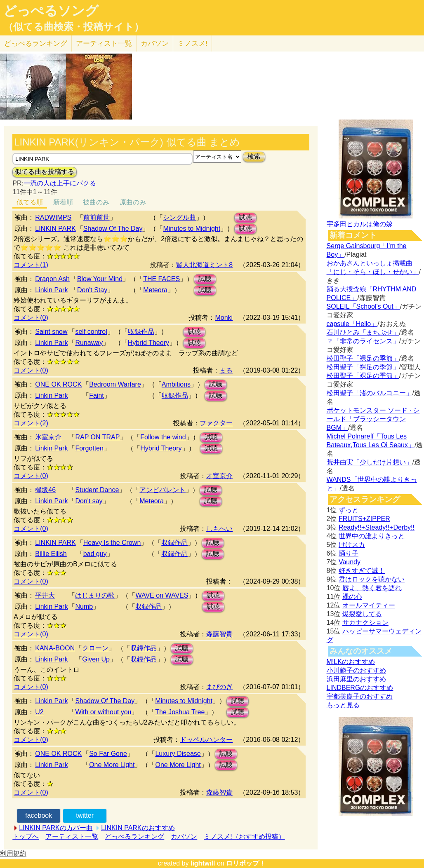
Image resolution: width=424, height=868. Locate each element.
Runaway (89, 343)
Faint (97, 395)
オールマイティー (369, 605)
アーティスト (104, 43)
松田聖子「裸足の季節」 (363, 358)
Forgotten (89, 448)
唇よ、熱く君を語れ (372, 588)
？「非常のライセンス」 (363, 341)
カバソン (155, 43)
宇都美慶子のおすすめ (360, 696)
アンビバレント (163, 490)
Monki (224, 318)
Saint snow (51, 332)
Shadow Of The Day (113, 229)
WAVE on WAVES (162, 595)
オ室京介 (219, 476)
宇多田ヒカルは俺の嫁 (360, 224)
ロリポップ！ (246, 863)
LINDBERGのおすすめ (360, 688)
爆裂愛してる (362, 614)
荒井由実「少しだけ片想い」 (370, 462)
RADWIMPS (53, 217)
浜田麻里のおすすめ (356, 679)
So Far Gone (108, 754)
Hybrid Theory (148, 343)
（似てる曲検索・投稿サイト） (74, 27)
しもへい (219, 529)
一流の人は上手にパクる (60, 183)
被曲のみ (96, 202)
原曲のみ (133, 202)
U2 (39, 712)
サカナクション (365, 623)
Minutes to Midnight (192, 229)
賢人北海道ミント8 (204, 265)
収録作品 (141, 332)
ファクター (216, 423)
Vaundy (350, 562)
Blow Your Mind (100, 279)
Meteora (155, 290)
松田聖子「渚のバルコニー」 (370, 393)
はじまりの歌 (95, 595)
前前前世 (97, 217)
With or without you (103, 712)
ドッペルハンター (206, 740)
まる (226, 370)
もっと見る (343, 705)
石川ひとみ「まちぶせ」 (363, 332)
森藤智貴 (219, 634)
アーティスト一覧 (72, 836)
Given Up (96, 659)
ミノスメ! (192, 43)
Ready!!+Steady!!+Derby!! (377, 527)
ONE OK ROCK (58, 384)
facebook (39, 815)
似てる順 (30, 202)
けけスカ (352, 545)
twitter (85, 815)
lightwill (203, 863)
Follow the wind (163, 437)
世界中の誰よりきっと (372, 536)
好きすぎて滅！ (362, 571)
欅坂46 (45, 490)
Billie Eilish (51, 554)
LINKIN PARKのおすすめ (138, 828)
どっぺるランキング (134, 836)
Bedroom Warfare (115, 384)
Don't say (89, 501)
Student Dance (97, 490)
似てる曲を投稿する (45, 172)
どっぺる (36, 43)
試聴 (245, 217)
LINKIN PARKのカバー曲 (56, 828)
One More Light (112, 765)
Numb (84, 606)
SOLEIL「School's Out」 (363, 306)
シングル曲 (179, 217)
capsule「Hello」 (352, 324)
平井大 (45, 595)
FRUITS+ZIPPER (364, 519)
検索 (254, 156)
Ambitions (176, 384)
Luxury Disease (178, 754)
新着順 (63, 202)
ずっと (349, 510)
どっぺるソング (51, 11)
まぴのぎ (219, 687)
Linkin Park (51, 290)
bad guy (95, 554)
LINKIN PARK (55, 229)
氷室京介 (48, 437)
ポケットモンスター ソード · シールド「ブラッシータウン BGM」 (373, 419)
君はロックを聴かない (372, 579)
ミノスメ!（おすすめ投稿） (244, 836)
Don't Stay (92, 290)
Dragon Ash (52, 279)
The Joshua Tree (180, 712)
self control (91, 332)
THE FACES (161, 279)
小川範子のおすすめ (356, 670)
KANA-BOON (55, 648)
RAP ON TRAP (97, 437)
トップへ (26, 836)
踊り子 (349, 553)
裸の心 (352, 597)
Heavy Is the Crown (112, 543)
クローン (95, 648)
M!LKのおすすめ (351, 662)
